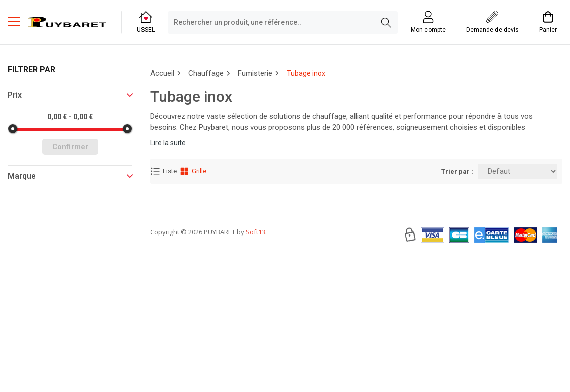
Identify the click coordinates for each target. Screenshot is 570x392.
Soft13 (256, 262)
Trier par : (457, 171)
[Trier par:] (518, 171)
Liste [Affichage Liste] (163, 171)
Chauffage (206, 73)
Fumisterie (255, 73)
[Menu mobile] (18, 21)
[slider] (13, 129)
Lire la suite (168, 143)
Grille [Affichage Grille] (193, 171)
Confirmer (70, 147)
